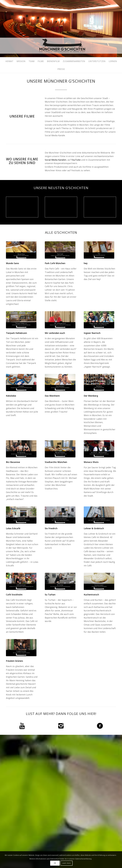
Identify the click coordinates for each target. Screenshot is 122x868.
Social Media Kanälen (56, 160)
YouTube (76, 160)
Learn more (66, 863)
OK (55, 863)
